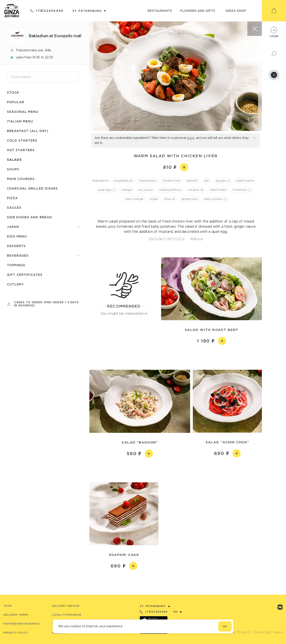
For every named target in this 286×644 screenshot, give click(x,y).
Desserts (16, 246)
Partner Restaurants (22, 624)
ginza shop (236, 11)
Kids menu (17, 236)
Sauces (14, 207)
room (191, 138)
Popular (16, 102)
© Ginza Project (236, 632)
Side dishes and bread (29, 217)
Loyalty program (67, 615)
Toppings (16, 265)
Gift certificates (25, 275)
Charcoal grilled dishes (32, 188)
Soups (13, 169)
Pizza (12, 198)
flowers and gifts (198, 11)
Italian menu (20, 121)
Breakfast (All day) (28, 131)
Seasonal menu (23, 112)
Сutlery (15, 284)
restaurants (160, 11)
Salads (14, 160)
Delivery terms (16, 615)
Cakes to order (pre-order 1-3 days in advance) (46, 304)
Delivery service (66, 606)
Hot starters (21, 150)
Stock (13, 92)
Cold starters (22, 140)
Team (7, 606)
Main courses (21, 179)
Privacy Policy (16, 633)
